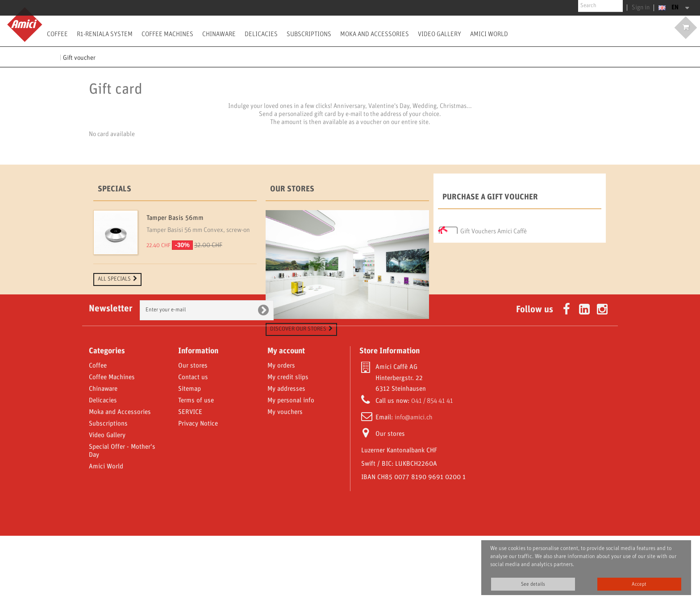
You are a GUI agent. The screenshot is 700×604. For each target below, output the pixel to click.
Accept (639, 584)
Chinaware (219, 34)
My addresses (286, 457)
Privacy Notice (198, 492)
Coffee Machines (167, 34)
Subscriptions (309, 34)
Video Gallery (440, 34)
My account (286, 419)
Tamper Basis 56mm (175, 218)
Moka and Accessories (375, 34)
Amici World (489, 34)
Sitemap (190, 457)
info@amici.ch (414, 486)
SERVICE (190, 480)
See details (533, 584)
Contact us (193, 446)
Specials (115, 189)
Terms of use (196, 469)
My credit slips (288, 446)
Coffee (57, 34)
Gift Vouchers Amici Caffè (494, 229)
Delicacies (261, 34)
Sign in (642, 8)
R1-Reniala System (105, 34)
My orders (281, 434)
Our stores (292, 189)
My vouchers (285, 480)
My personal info (291, 469)
